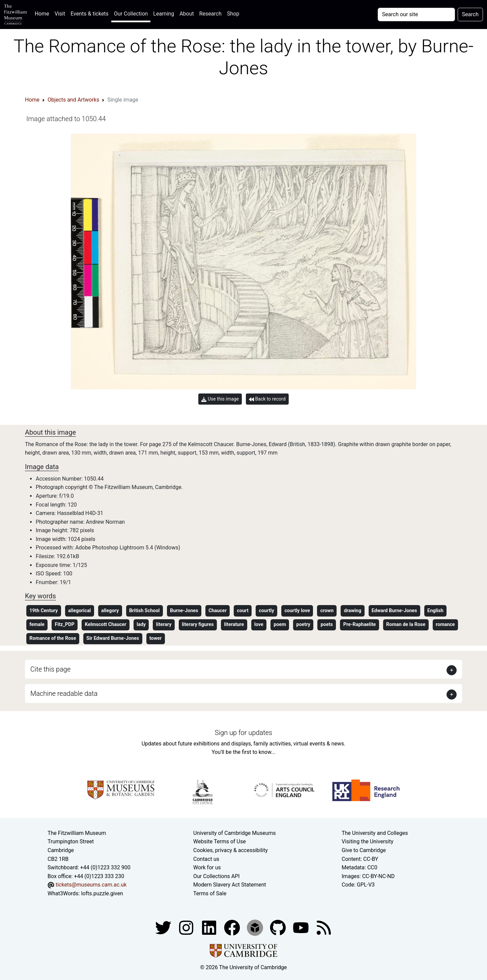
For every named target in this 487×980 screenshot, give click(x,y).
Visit (60, 14)
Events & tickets (90, 14)
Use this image (220, 399)
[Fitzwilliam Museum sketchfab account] (256, 927)
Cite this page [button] (50, 669)
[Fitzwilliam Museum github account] (279, 927)
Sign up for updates (243, 733)
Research (210, 14)
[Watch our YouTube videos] (302, 927)
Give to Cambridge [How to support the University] (364, 850)
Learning (164, 14)
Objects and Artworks (73, 100)
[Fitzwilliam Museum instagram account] (187, 927)
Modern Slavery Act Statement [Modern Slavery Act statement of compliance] (230, 885)
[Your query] (416, 15)
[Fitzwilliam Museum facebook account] (210, 927)
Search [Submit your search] (470, 14)
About (187, 14)
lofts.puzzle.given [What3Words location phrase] (102, 893)
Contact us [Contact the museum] (206, 859)
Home (43, 13)
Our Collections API (217, 876)
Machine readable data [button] (64, 693)
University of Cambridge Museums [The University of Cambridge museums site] (235, 833)
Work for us (207, 867)
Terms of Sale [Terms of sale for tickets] (210, 893)
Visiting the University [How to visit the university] (367, 841)
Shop (233, 14)
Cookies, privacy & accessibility (231, 850)
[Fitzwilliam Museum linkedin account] (233, 927)
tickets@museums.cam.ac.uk (91, 885)
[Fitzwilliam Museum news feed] (324, 927)
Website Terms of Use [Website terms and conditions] (220, 841)
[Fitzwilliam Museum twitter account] (164, 927)
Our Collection (131, 14)
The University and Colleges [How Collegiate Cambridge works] (375, 833)
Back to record (267, 399)
